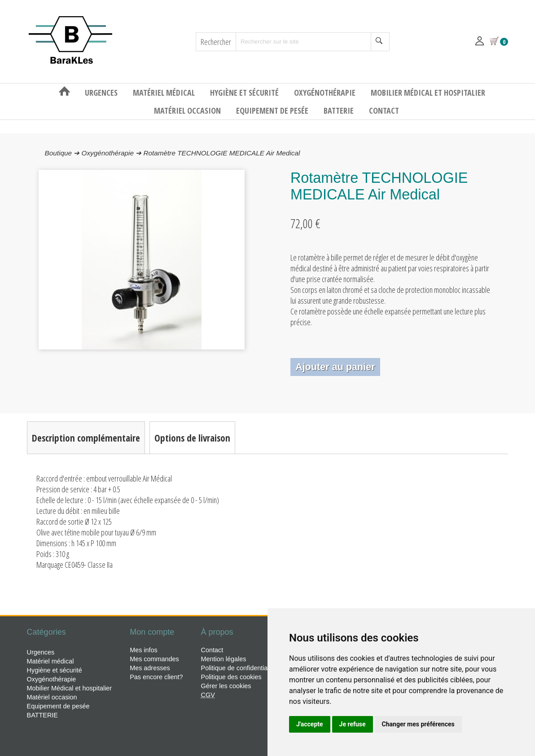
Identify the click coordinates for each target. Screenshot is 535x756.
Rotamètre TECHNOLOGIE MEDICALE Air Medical (222, 153)
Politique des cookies (231, 677)
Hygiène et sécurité (245, 93)
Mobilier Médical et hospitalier (428, 93)
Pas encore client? (156, 677)
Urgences (102, 93)
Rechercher (216, 42)
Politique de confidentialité (239, 668)
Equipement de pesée (273, 111)
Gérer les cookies (226, 686)
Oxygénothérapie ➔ (112, 153)
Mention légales (224, 659)
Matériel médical (165, 93)
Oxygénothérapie (326, 93)
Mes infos (144, 650)
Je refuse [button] (353, 724)
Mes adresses (150, 668)
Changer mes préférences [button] (418, 724)
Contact (384, 111)
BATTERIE (340, 111)
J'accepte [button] (310, 724)
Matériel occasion (188, 111)
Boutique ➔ (63, 153)
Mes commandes (154, 659)
